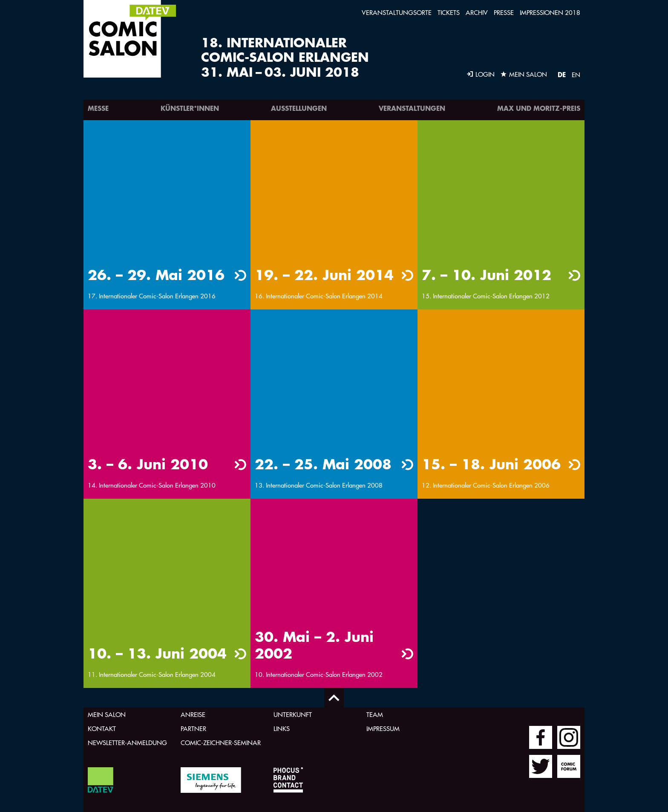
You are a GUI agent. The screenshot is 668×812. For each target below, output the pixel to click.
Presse (504, 13)
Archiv (477, 13)
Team (375, 715)
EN (576, 75)
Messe (98, 108)
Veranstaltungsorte (397, 13)
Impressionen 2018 (550, 13)
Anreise (193, 715)
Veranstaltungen (412, 108)
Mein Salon (107, 715)
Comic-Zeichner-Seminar (221, 743)
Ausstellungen (299, 108)
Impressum (383, 729)
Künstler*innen (190, 108)
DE (562, 74)
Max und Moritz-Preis (539, 108)
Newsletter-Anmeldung (127, 743)
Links (282, 729)
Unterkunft (293, 715)
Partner (193, 729)
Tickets (449, 13)
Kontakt (102, 729)
